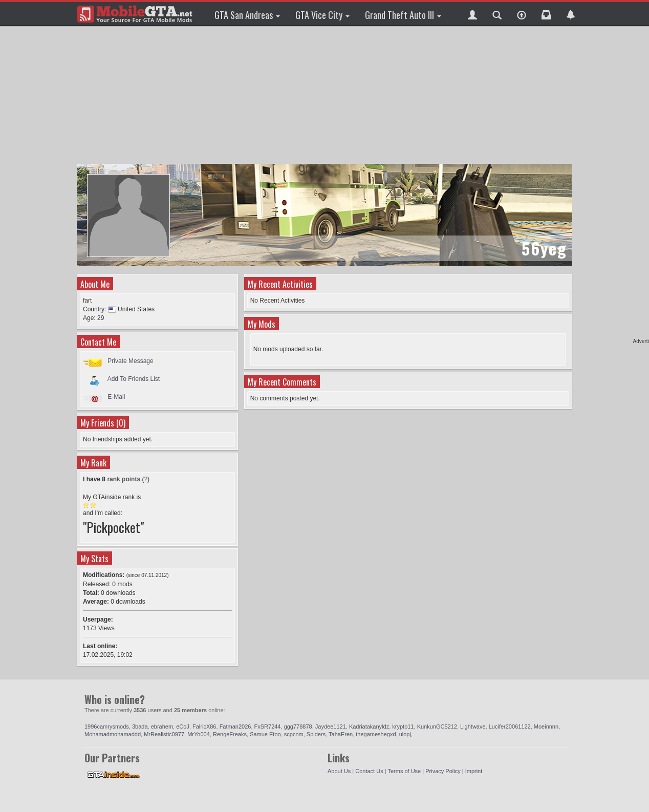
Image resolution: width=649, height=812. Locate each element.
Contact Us (369, 771)
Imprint (474, 771)
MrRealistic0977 (164, 734)
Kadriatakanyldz (369, 726)
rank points (124, 479)
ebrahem (162, 726)
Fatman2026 (235, 726)
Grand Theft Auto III (403, 15)
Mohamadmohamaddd (113, 734)
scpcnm (294, 734)
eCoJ (183, 726)
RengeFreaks (230, 734)
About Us (339, 771)
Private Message (130, 361)
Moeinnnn (546, 726)
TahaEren (341, 734)
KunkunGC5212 (437, 726)
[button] (472, 14)
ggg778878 (298, 726)
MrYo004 (199, 734)
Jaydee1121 (331, 726)
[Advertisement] (324, 95)
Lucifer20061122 (510, 726)
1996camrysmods (107, 726)
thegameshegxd (376, 734)
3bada (140, 726)
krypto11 (403, 726)
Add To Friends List (134, 379)
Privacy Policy (443, 771)
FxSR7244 (268, 726)
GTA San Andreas (247, 15)
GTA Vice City (322, 15)
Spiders (316, 734)
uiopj (405, 734)
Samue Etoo (265, 734)
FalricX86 (204, 726)
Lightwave (473, 726)
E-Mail (116, 397)
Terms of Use (404, 771)
